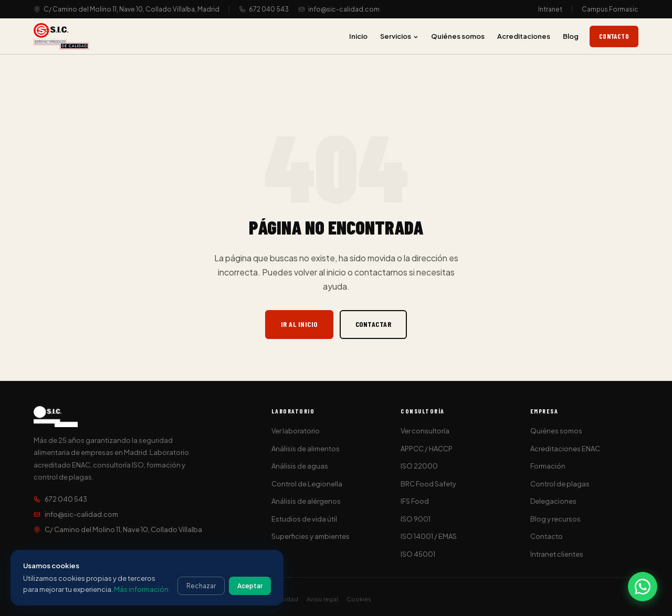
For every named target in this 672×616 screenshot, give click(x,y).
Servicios (399, 36)
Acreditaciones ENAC (565, 449)
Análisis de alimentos (306, 449)
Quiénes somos (458, 36)
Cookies (359, 599)
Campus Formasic (610, 9)
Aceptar (250, 586)
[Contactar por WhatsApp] (643, 587)
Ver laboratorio (296, 431)
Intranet (550, 9)
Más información (141, 589)
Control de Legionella (307, 484)
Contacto (614, 36)
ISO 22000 (419, 466)
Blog (571, 36)
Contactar (374, 324)
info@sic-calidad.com (344, 9)
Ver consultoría (425, 431)
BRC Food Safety (428, 484)
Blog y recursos (555, 519)
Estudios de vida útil (304, 519)
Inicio (358, 36)
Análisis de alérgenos (306, 501)
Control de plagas (560, 484)
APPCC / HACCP (427, 449)
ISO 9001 (416, 519)
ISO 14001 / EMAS (429, 536)
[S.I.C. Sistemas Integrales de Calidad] (61, 36)
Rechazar (201, 586)
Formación (548, 466)
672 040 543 (269, 9)
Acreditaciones (524, 36)
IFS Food (415, 501)
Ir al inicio (299, 324)
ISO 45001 (418, 554)
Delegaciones (553, 501)
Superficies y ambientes (311, 536)
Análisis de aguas (300, 466)
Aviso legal (322, 599)
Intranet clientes (557, 554)
